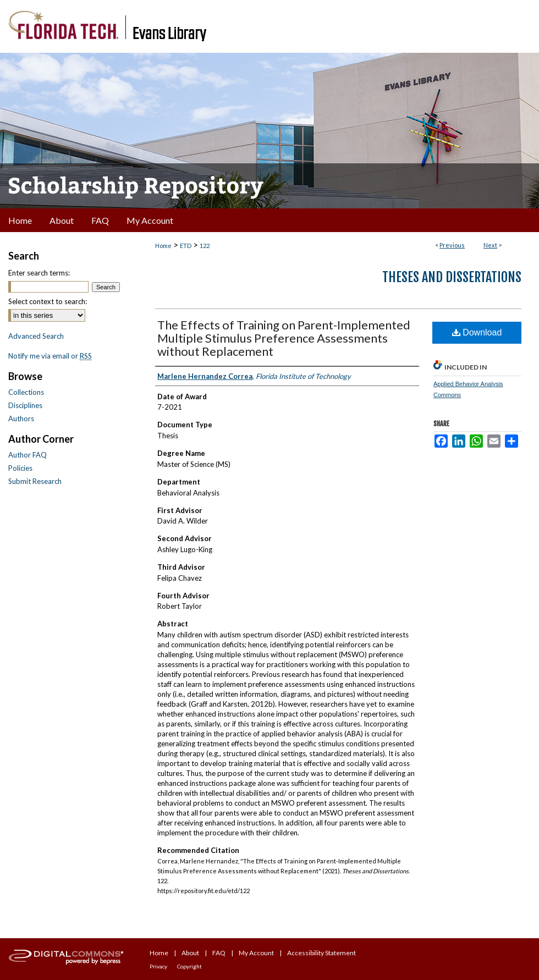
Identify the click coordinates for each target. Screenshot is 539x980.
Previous (452, 245)
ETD (186, 246)
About (190, 953)
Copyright (189, 966)
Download (477, 332)
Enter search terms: (39, 273)
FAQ (219, 953)
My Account (256, 953)
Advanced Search (36, 336)
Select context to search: (48, 301)
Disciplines (25, 405)
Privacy (158, 966)
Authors (21, 419)
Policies (20, 468)
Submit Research (35, 481)
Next (490, 245)
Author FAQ (28, 455)
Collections (26, 392)
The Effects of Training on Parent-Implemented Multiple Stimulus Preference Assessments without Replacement (284, 338)
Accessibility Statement (321, 953)
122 (205, 246)
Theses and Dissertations (452, 277)
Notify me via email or (50, 356)
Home (163, 246)
